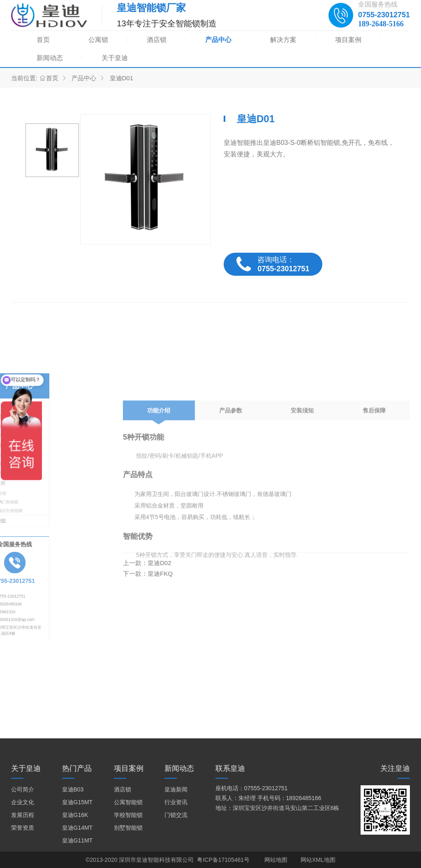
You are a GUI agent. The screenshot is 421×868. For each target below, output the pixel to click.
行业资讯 (176, 802)
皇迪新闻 (176, 789)
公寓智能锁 (128, 802)
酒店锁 (157, 40)
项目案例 (348, 40)
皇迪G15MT (77, 802)
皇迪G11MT (77, 840)
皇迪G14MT (77, 828)
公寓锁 (98, 40)
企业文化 (23, 802)
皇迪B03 (73, 789)
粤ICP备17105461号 (223, 860)
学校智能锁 (128, 815)
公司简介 (23, 789)
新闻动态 (50, 58)
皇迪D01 (122, 78)
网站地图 (276, 860)
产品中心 (218, 40)
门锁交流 (176, 815)
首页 (43, 40)
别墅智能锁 (128, 828)
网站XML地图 (318, 860)
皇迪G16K (75, 815)
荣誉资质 (23, 828)
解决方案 (283, 40)
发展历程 (23, 815)
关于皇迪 (115, 58)
